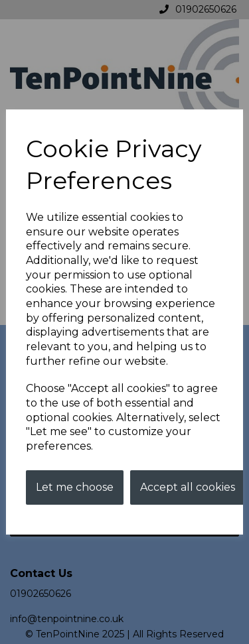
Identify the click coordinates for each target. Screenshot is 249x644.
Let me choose (75, 487)
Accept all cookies (188, 487)
